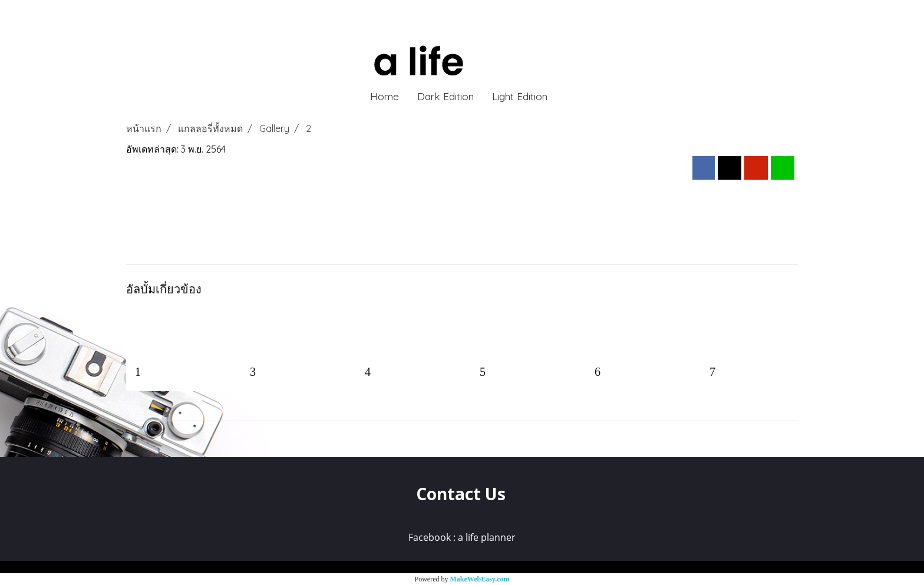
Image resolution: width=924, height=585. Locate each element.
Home (385, 96)
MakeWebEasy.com (480, 579)
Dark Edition (445, 96)
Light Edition (520, 96)
